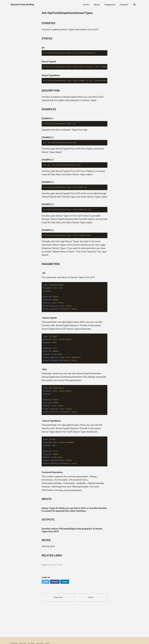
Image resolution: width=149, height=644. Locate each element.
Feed (48, 634)
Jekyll (40, 638)
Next (91, 617)
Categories (110, 5)
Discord (40, 634)
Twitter (22, 634)
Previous (58, 617)
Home (86, 5)
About (97, 5)
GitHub (31, 634)
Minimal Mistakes (50, 638)
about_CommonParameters (73, 509)
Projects (124, 5)
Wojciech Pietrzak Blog (22, 5)
